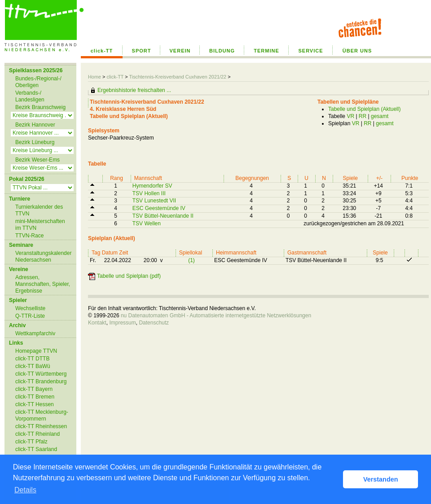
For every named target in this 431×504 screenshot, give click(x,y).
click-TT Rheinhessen (41, 426)
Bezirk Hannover (35, 125)
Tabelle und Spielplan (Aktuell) (364, 109)
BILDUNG (222, 51)
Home (95, 77)
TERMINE (266, 51)
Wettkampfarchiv (35, 333)
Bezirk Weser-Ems (37, 160)
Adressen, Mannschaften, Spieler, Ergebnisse (43, 284)
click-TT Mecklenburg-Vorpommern (42, 415)
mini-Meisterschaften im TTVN (40, 225)
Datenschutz (154, 323)
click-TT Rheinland (37, 434)
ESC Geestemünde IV (159, 208)
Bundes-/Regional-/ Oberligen (38, 82)
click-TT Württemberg (41, 374)
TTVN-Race (29, 236)
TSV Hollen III (149, 193)
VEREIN (180, 51)
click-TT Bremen (35, 397)
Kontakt (97, 323)
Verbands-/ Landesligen (30, 96)
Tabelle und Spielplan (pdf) (129, 276)
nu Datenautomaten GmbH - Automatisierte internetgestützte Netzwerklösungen (216, 316)
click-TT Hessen (35, 404)
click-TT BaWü (33, 366)
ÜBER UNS (357, 51)
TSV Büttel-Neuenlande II (163, 216)
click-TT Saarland (36, 449)
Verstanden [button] (381, 479)
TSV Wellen (147, 224)
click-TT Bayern (34, 389)
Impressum (122, 323)
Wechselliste (30, 308)
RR (363, 116)
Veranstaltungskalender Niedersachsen (43, 256)
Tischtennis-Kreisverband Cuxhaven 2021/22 (178, 77)
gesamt (380, 116)
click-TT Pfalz (31, 442)
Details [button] (25, 490)
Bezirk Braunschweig (40, 107)
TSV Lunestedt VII (154, 201)
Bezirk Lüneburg (35, 142)
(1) (191, 260)
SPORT (142, 51)
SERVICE (310, 51)
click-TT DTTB (32, 359)
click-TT (102, 51)
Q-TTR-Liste (30, 316)
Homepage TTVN (36, 351)
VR (350, 116)
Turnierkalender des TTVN (39, 210)
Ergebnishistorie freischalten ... (134, 90)
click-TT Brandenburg (41, 381)
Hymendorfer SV (152, 186)
